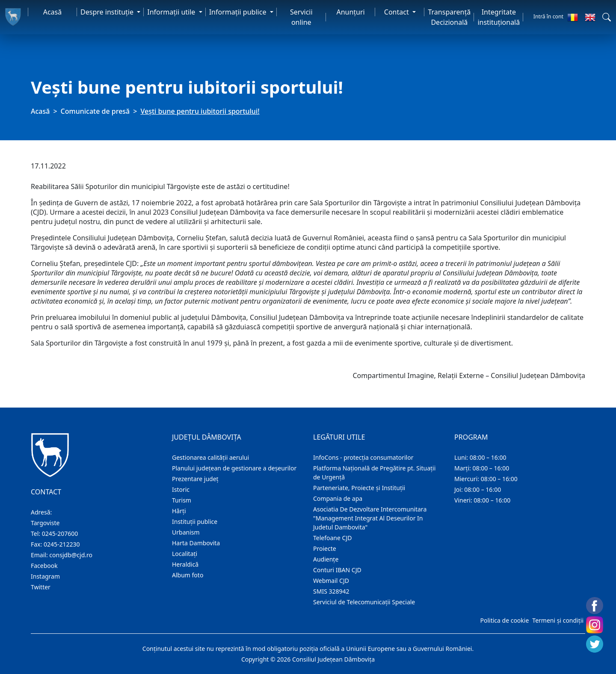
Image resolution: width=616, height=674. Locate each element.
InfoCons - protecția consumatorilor (363, 457)
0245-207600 (60, 534)
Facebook (44, 566)
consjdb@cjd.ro (71, 555)
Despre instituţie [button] (108, 12)
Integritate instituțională (499, 17)
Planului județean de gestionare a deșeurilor (234, 468)
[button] (607, 17)
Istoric (181, 489)
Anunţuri (350, 12)
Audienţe (326, 559)
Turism (182, 500)
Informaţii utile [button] (172, 12)
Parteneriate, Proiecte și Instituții (359, 488)
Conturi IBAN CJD (337, 570)
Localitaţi (185, 554)
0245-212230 (62, 544)
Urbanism (186, 532)
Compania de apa (338, 498)
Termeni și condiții (558, 620)
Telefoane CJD (332, 538)
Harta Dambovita (196, 543)
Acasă (53, 12)
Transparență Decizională (449, 17)
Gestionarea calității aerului (210, 457)
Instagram (45, 576)
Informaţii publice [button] (239, 12)
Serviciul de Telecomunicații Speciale (364, 602)
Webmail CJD (331, 581)
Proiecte (325, 548)
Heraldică (185, 564)
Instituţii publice (195, 522)
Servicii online (301, 17)
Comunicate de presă (95, 111)
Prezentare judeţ (195, 479)
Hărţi (179, 511)
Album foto (188, 575)
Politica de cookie (504, 620)
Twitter (41, 587)
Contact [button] (397, 12)
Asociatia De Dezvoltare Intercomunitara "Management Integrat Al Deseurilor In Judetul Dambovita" (370, 518)
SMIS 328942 (331, 591)
